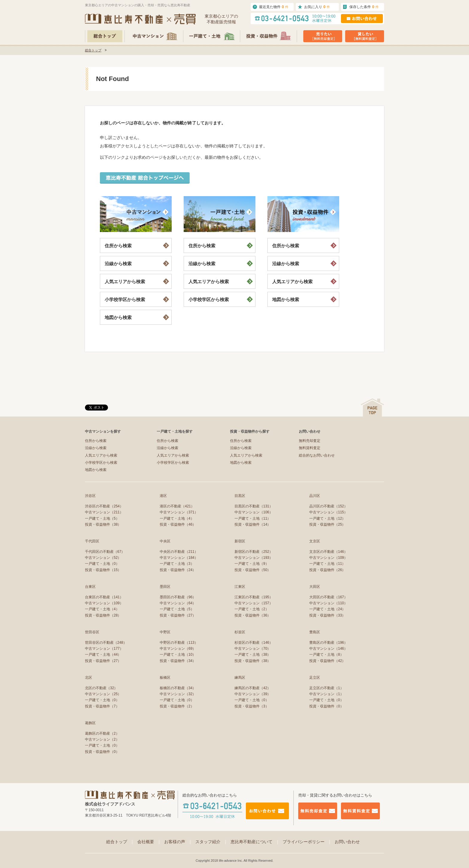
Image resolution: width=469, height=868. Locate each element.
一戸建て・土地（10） (178, 655)
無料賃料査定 (310, 448)
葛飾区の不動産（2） (102, 733)
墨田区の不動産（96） (178, 597)
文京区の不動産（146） (328, 552)
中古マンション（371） (179, 512)
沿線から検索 (118, 264)
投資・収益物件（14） (253, 524)
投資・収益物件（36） (253, 615)
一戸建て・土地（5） (102, 518)
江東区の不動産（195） (254, 597)
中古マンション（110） (328, 603)
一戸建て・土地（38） (253, 655)
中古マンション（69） (178, 649)
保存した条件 (364, 7)
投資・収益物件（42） (327, 661)
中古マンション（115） (328, 512)
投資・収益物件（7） (102, 706)
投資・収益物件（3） (252, 706)
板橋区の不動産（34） (178, 688)
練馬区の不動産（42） (253, 688)
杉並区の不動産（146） (254, 643)
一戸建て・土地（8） (326, 655)
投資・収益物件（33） (327, 615)
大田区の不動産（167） (328, 597)
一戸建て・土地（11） (253, 518)
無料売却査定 (310, 441)
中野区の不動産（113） (179, 643)
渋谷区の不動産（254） (104, 506)
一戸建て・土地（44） (103, 655)
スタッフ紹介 (211, 842)
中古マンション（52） (103, 558)
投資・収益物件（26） (327, 570)
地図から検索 (118, 317)
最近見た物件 (274, 7)
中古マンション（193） (254, 558)
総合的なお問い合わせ (317, 455)
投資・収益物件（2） (177, 706)
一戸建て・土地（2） (252, 609)
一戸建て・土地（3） (177, 564)
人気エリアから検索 (125, 282)
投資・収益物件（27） (178, 615)
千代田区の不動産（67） (105, 552)
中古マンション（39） (253, 694)
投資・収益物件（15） (103, 570)
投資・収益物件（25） (327, 524)
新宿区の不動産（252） (254, 552)
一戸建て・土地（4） (177, 518)
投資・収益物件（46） (178, 524)
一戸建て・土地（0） (102, 564)
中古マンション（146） (328, 649)
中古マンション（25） (103, 694)
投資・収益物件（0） (326, 706)
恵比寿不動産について (255, 842)
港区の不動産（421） (177, 506)
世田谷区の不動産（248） (106, 643)
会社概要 (149, 842)
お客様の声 (178, 842)
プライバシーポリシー (307, 842)
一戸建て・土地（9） (252, 564)
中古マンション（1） (326, 694)
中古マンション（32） (178, 694)
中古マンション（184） (179, 558)
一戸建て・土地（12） (327, 518)
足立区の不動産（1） (326, 688)
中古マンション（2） (102, 739)
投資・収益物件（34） (178, 661)
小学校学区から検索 (125, 299)
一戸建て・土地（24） (327, 609)
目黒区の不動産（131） (254, 506)
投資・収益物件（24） (178, 570)
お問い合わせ (347, 842)
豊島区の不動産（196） (328, 643)
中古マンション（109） (328, 558)
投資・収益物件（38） (103, 524)
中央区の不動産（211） (179, 552)
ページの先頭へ (372, 407)
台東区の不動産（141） (104, 597)
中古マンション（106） (254, 512)
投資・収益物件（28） (103, 615)
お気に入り (317, 7)
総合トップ (93, 50)
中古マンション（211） (104, 512)
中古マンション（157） (254, 603)
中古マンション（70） (253, 649)
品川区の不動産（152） (328, 506)
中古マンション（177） (104, 649)
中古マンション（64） (178, 603)
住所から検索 (118, 246)
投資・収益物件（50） (253, 570)
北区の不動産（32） (101, 688)
